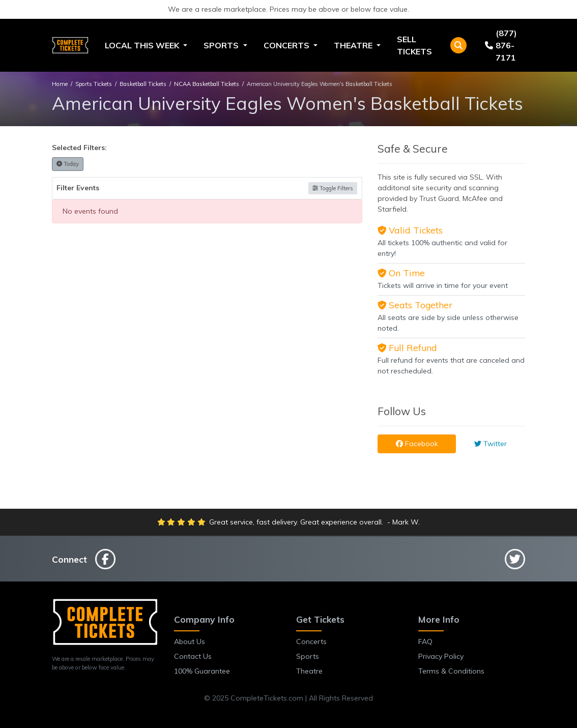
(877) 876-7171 (501, 45)
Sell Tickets (414, 45)
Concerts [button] (287, 45)
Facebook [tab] (417, 444)
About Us (190, 642)
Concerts (311, 642)
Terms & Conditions (451, 671)
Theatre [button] (354, 45)
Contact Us (193, 656)
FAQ (425, 642)
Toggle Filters (333, 188)
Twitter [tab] (491, 444)
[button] (458, 45)
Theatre (309, 671)
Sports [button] (222, 45)
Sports (308, 656)
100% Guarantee (202, 671)
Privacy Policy (441, 656)
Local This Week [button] (143, 45)
